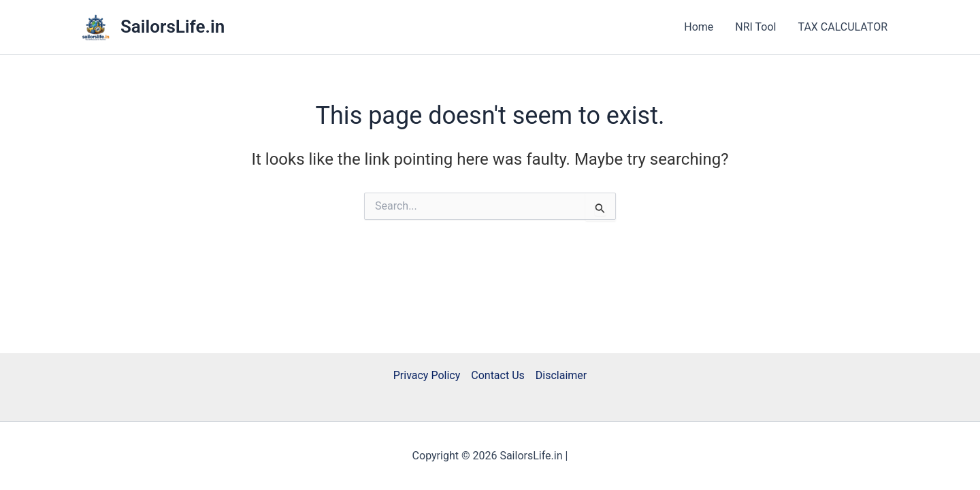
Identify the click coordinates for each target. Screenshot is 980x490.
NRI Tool (755, 27)
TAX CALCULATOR (843, 27)
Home (699, 27)
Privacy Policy (427, 375)
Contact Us (498, 375)
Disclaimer (561, 375)
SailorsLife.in (173, 27)
